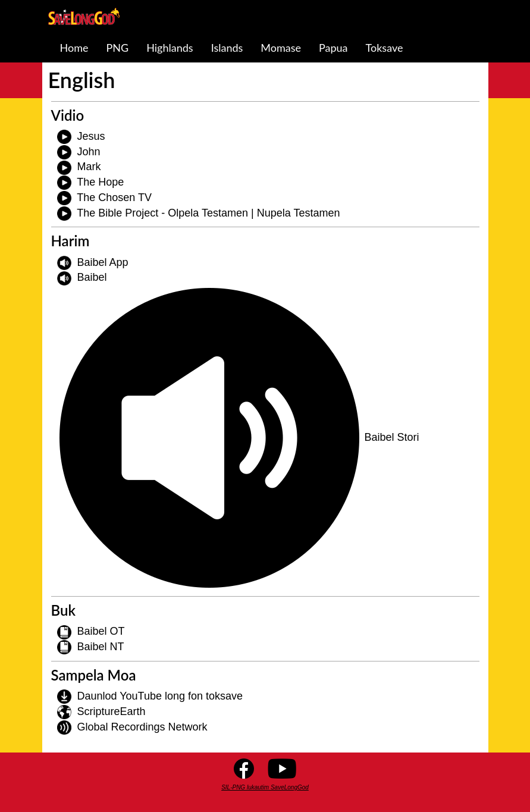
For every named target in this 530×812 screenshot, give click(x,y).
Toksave (385, 48)
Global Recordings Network (142, 727)
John (89, 152)
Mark (89, 167)
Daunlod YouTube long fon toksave (160, 696)
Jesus (91, 136)
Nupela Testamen (299, 213)
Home (74, 48)
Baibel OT (101, 631)
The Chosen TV (114, 197)
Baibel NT (101, 647)
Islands (227, 48)
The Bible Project (117, 213)
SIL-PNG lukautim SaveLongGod (265, 787)
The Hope (100, 182)
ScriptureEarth (112, 711)
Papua (333, 48)
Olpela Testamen (208, 213)
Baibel (92, 277)
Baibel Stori (392, 437)
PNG (117, 48)
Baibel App (103, 262)
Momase (281, 48)
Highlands (170, 48)
